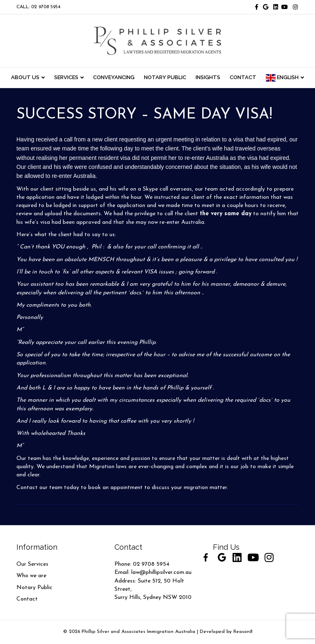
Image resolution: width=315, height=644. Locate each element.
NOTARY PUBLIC (165, 77)
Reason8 (243, 632)
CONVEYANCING (114, 77)
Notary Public (34, 588)
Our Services (32, 564)
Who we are (31, 576)
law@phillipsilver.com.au (161, 572)
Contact (27, 599)
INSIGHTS (208, 77)
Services (66, 77)
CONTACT (243, 77)
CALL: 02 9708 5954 (38, 7)
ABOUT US (25, 77)
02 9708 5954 (151, 564)
